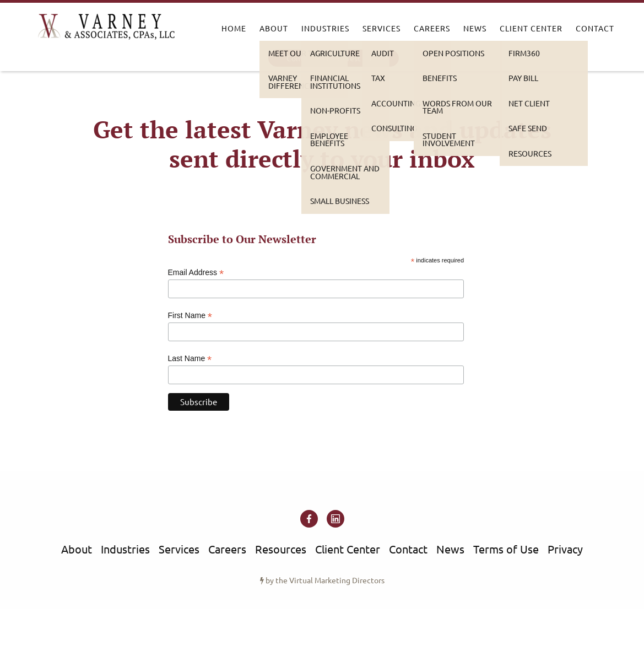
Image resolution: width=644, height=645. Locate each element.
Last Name (190, 359)
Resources (281, 549)
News (475, 28)
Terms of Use (506, 549)
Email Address (196, 273)
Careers (432, 28)
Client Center (531, 28)
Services (381, 28)
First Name (190, 316)
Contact (595, 28)
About (274, 28)
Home (234, 28)
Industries (325, 28)
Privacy (565, 549)
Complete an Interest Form (334, 58)
